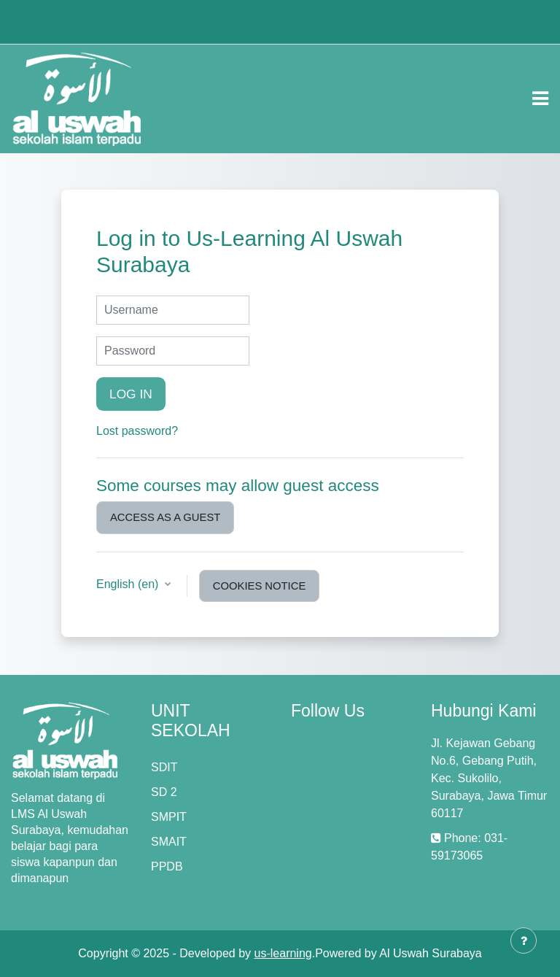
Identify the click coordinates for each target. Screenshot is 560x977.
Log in (131, 394)
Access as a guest (165, 517)
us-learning (283, 953)
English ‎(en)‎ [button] (129, 584)
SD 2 (164, 792)
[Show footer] (524, 941)
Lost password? (137, 431)
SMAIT (169, 842)
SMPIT (169, 817)
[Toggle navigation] (540, 99)
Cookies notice (259, 586)
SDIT (164, 767)
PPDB (167, 866)
